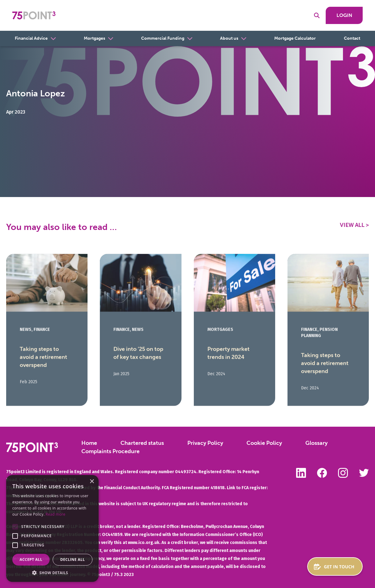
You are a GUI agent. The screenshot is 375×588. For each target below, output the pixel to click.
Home (89, 443)
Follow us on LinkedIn (301, 473)
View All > (354, 225)
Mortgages (94, 38)
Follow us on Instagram (343, 473)
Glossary (316, 443)
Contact (352, 38)
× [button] (92, 482)
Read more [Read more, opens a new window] (55, 514)
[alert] (52, 528)
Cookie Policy (264, 443)
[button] (15, 527)
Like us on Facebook (322, 473)
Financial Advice (31, 38)
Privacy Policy (205, 443)
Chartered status (142, 443)
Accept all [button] (31, 560)
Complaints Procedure (110, 451)
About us (229, 38)
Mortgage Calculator (295, 38)
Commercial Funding (163, 38)
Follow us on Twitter (364, 473)
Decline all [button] (73, 560)
